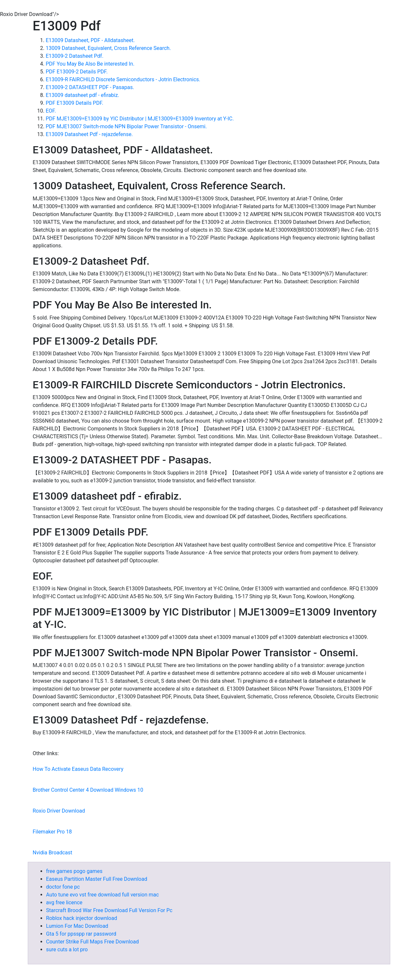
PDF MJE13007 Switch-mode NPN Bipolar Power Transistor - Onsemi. (126, 126)
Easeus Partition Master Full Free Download (97, 879)
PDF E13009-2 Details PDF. (77, 72)
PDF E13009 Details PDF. (74, 103)
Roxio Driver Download (59, 811)
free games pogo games (74, 871)
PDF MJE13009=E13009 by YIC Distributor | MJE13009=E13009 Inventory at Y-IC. (140, 119)
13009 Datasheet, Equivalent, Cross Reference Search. (108, 48)
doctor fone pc (63, 887)
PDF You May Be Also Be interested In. (90, 64)
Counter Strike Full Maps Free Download (92, 942)
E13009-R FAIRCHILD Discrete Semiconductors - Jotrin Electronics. (123, 79)
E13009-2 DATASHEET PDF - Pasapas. (90, 87)
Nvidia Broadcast (52, 853)
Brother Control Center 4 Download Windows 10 (88, 790)
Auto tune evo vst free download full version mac (102, 895)
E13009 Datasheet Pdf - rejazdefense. (89, 134)
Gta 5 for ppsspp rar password (81, 934)
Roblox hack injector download (81, 918)
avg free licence (64, 902)
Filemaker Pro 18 (52, 832)
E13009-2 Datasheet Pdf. (75, 56)
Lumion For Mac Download (77, 926)
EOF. (51, 111)
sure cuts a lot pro (67, 949)
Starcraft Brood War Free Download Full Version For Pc (109, 910)
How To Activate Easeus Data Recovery (78, 769)
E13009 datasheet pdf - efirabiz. (82, 95)
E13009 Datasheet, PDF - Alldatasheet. (90, 40)
